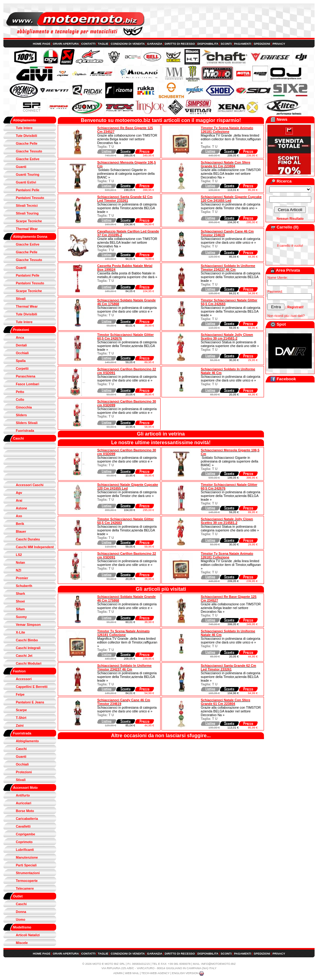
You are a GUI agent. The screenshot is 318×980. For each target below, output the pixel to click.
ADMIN (118, 973)
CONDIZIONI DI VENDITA (127, 44)
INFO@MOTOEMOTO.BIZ (218, 964)
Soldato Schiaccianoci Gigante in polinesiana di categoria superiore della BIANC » (126, 174)
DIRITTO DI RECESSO (180, 44)
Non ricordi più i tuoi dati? (286, 316)
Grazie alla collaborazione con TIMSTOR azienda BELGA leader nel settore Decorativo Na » (231, 174)
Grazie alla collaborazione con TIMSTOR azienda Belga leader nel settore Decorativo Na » (127, 139)
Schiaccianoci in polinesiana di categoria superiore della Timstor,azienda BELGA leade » (127, 208)
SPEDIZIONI (262, 44)
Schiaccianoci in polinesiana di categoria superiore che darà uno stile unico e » (231, 241)
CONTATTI (89, 44)
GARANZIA (155, 44)
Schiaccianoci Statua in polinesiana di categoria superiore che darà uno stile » (230, 344)
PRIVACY (279, 44)
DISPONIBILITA (208, 44)
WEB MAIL (132, 973)
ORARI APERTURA (66, 44)
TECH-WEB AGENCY (155, 973)
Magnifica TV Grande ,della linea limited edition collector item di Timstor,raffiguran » (231, 139)
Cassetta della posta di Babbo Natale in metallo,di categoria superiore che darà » (127, 275)
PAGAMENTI (243, 44)
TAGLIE (103, 44)
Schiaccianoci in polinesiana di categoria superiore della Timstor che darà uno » (231, 206)
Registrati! (295, 307)
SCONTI (226, 44)
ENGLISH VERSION (189, 973)
